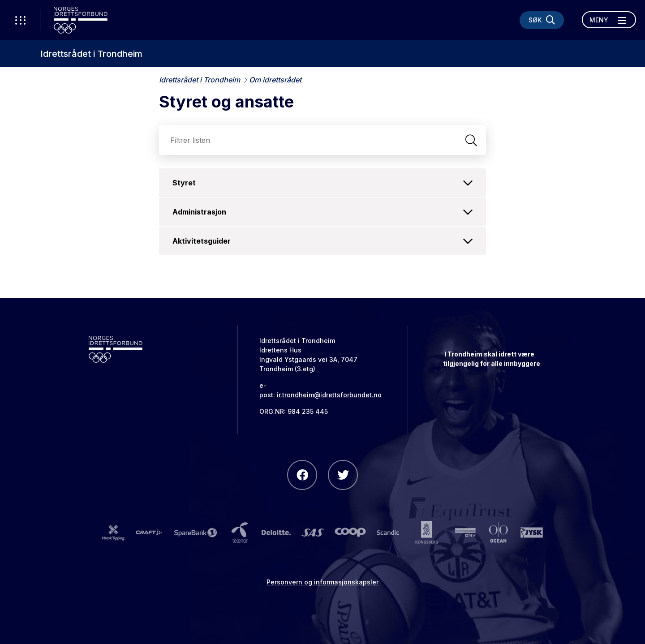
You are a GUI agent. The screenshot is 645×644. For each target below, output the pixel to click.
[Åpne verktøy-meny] (20, 20)
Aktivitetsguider (322, 241)
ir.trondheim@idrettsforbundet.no (329, 395)
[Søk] (542, 20)
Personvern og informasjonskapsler (322, 582)
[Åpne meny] (609, 20)
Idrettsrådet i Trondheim (91, 54)
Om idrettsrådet (275, 80)
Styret (322, 183)
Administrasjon (322, 212)
